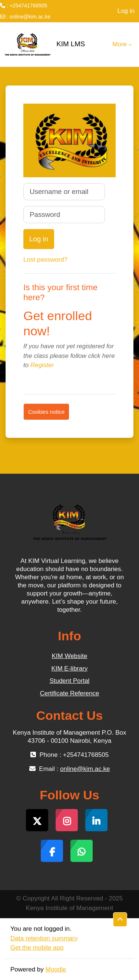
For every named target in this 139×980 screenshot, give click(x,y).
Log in (126, 11)
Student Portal (70, 681)
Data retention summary (44, 938)
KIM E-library (69, 669)
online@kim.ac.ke (30, 17)
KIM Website (69, 656)
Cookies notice (46, 412)
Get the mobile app (37, 948)
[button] (120, 920)
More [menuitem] (120, 44)
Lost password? (45, 260)
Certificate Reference (70, 693)
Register (42, 365)
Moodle (56, 969)
